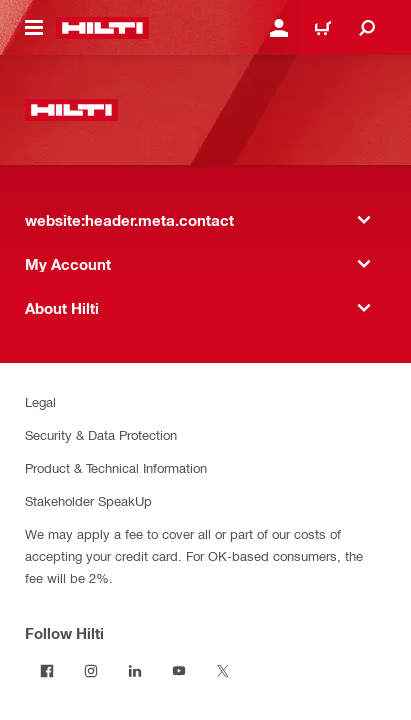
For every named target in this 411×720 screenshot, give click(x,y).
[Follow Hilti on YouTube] (179, 671)
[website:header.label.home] (102, 28)
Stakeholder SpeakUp (88, 500)
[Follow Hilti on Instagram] (91, 671)
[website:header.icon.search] (367, 28)
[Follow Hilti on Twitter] (223, 671)
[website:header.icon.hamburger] (34, 28)
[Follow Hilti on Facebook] (47, 671)
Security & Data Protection (101, 434)
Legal (40, 401)
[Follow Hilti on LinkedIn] (135, 671)
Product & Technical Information (116, 467)
